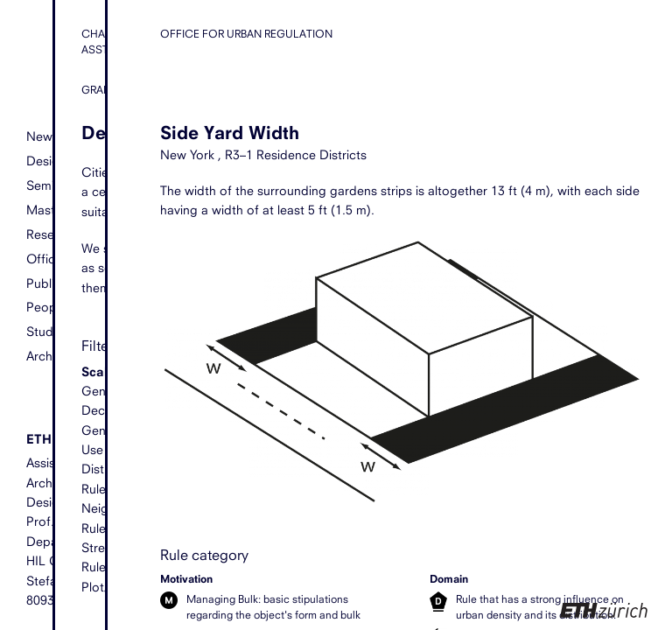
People (46, 307)
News (42, 136)
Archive (47, 356)
